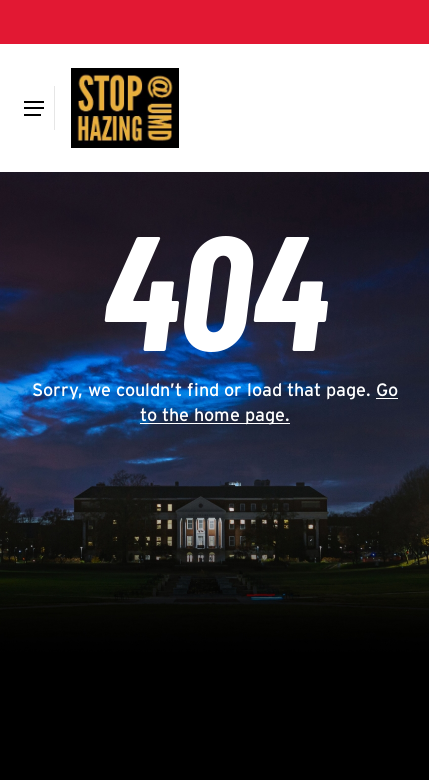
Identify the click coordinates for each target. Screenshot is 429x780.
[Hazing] (125, 108)
